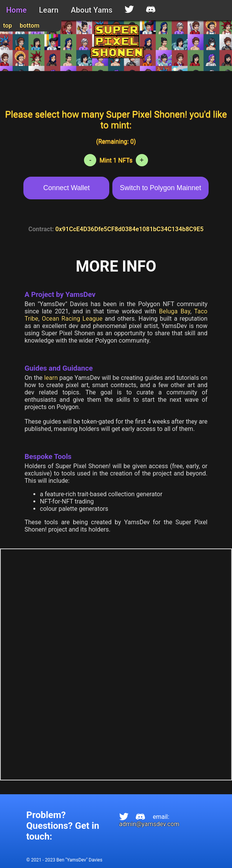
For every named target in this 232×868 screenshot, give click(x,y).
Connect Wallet (67, 188)
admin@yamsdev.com (149, 824)
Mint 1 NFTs (116, 160)
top (7, 26)
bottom (30, 26)
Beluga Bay (174, 311)
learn (51, 378)
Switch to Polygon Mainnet (160, 188)
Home (16, 10)
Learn (49, 10)
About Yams (91, 10)
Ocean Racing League (72, 319)
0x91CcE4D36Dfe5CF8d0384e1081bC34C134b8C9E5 (129, 229)
